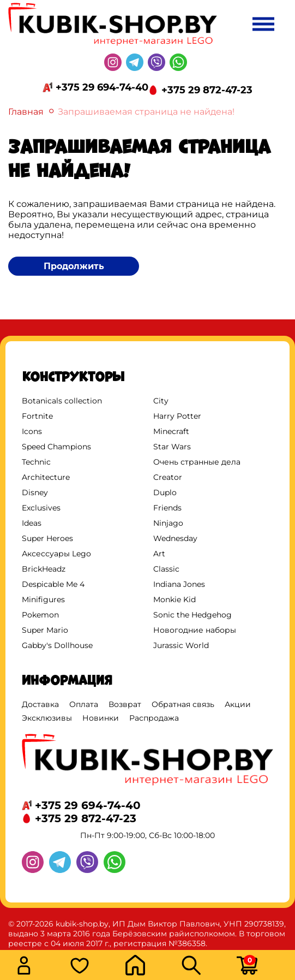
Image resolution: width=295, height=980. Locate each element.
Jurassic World (181, 645)
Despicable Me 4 (53, 584)
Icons (32, 431)
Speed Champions (56, 447)
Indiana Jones (179, 584)
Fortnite (37, 416)
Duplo (165, 492)
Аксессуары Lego (56, 554)
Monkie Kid (174, 599)
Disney (35, 492)
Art (159, 554)
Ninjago (168, 523)
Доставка (40, 704)
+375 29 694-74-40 (102, 87)
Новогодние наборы (195, 630)
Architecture (46, 477)
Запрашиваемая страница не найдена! (146, 112)
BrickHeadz (44, 569)
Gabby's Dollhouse (57, 645)
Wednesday (175, 538)
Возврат (125, 704)
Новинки (101, 718)
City (161, 401)
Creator (168, 477)
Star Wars (172, 447)
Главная (26, 112)
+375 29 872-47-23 (207, 90)
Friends (167, 508)
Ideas (32, 523)
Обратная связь (183, 704)
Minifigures (43, 599)
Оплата (84, 704)
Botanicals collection (62, 401)
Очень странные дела (197, 462)
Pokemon (40, 615)
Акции (238, 704)
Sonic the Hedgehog (192, 615)
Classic (166, 569)
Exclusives (41, 508)
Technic (36, 462)
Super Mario (45, 630)
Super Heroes (47, 538)
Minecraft (171, 431)
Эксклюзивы (47, 718)
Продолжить (74, 266)
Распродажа (154, 718)
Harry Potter (177, 416)
